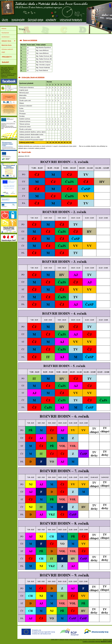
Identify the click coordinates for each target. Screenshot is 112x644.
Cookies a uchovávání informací (92, 642)
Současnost (5, 33)
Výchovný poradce (71, 22)
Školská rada (35, 22)
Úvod (5, 22)
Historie (4, 28)
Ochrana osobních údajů (7, 51)
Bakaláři (6, 62)
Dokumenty (18, 22)
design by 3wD (107, 640)
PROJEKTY (7, 57)
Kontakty (51, 22)
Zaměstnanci (5, 37)
